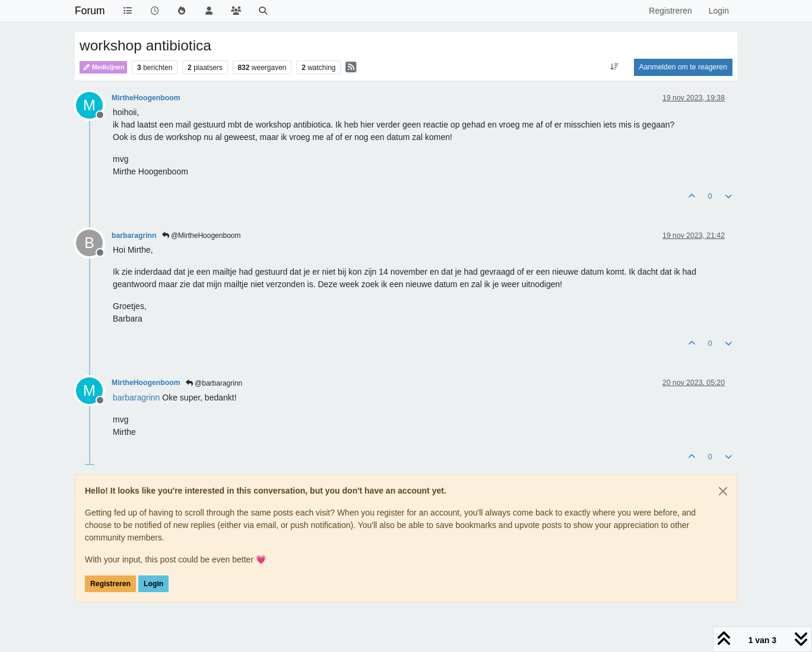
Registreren (110, 584)
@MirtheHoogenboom (202, 236)
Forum (90, 11)
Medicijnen (103, 67)
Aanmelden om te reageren (683, 67)
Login (153, 584)
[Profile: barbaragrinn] (136, 397)
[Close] (723, 491)
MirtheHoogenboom (146, 98)
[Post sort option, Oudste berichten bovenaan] (614, 67)
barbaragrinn (134, 236)
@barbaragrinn (214, 383)
